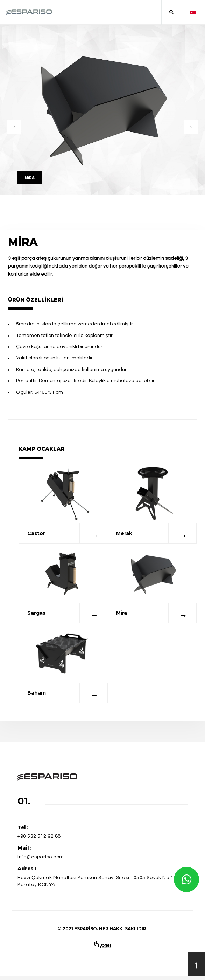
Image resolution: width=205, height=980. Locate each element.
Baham (37, 693)
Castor (36, 533)
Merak (124, 533)
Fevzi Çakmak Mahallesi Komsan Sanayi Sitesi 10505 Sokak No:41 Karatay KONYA (97, 881)
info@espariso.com (41, 857)
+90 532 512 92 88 (39, 836)
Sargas (36, 613)
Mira (122, 613)
